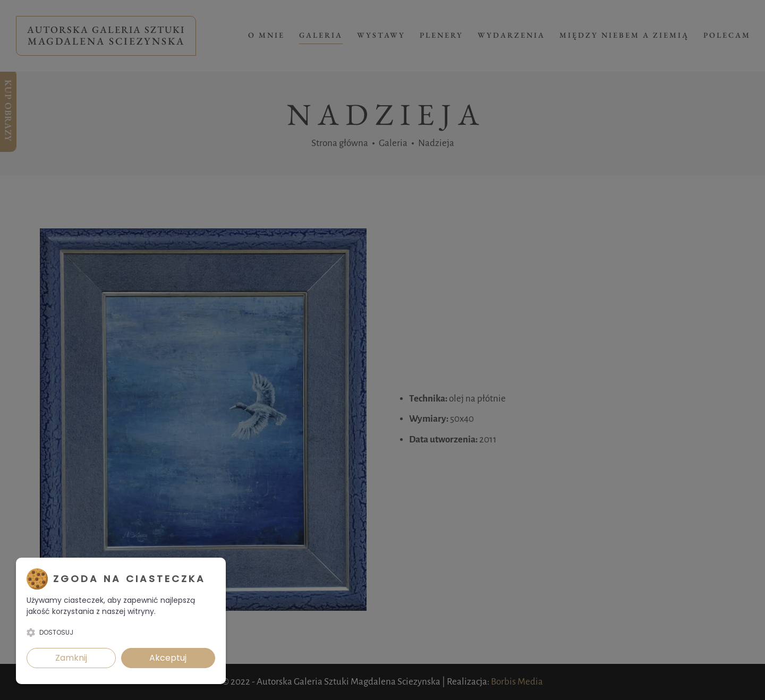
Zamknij (71, 658)
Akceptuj (168, 658)
